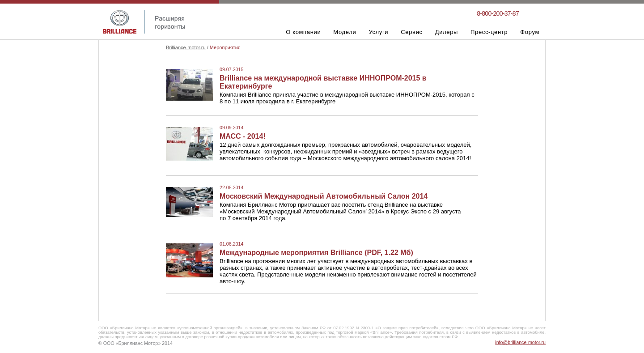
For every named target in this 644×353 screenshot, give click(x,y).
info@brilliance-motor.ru (520, 342)
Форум (530, 32)
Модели (345, 32)
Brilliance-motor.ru (186, 47)
